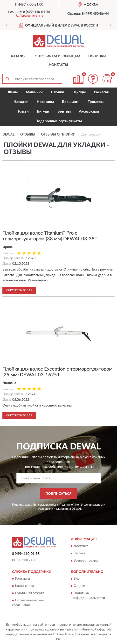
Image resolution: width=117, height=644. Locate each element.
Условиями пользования (55, 509)
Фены (13, 92)
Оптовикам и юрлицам (57, 56)
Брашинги (71, 102)
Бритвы (64, 112)
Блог (77, 579)
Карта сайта (24, 586)
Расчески (102, 92)
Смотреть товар (19, 290)
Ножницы (45, 102)
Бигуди (43, 112)
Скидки (79, 586)
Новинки (97, 56)
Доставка (81, 546)
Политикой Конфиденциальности (82, 505)
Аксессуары (89, 112)
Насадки (21, 102)
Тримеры (96, 102)
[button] (29, 15)
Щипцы (79, 92)
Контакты (59, 65)
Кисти (23, 112)
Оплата (79, 553)
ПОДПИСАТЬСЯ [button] (58, 494)
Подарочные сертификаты (59, 121)
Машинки (34, 92)
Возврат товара (86, 561)
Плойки (58, 92)
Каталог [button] (19, 56)
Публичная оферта (30, 593)
